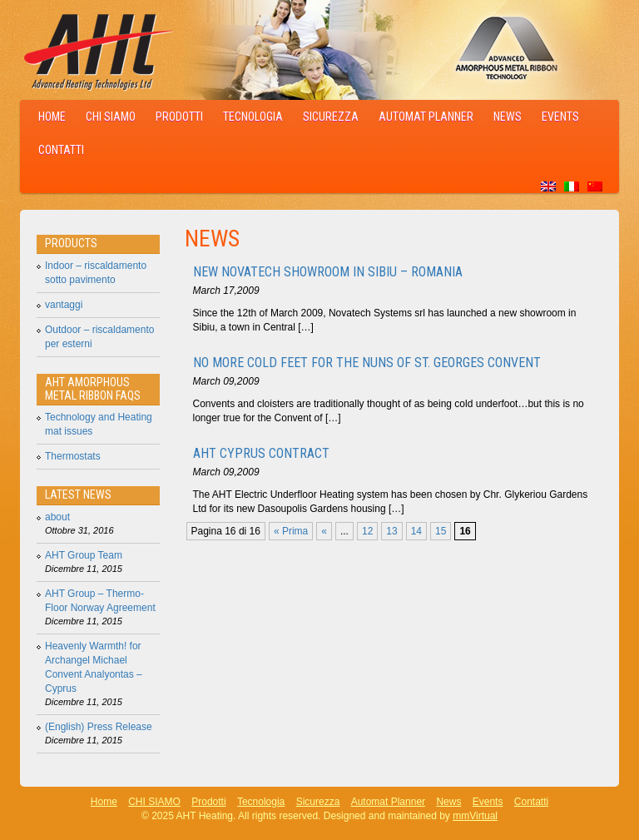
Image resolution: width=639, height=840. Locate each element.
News (508, 117)
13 (391, 531)
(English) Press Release (99, 727)
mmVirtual (475, 816)
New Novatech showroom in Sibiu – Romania (328, 272)
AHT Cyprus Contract (261, 453)
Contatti (61, 150)
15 (441, 531)
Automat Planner (426, 117)
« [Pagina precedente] (324, 531)
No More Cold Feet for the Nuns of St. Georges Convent (367, 363)
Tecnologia (253, 117)
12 (367, 531)
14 (416, 531)
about (57, 517)
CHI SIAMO (111, 117)
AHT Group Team (84, 555)
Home (52, 117)
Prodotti (179, 117)
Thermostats (73, 456)
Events (560, 117)
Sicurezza (331, 117)
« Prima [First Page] (291, 531)
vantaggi (64, 305)
